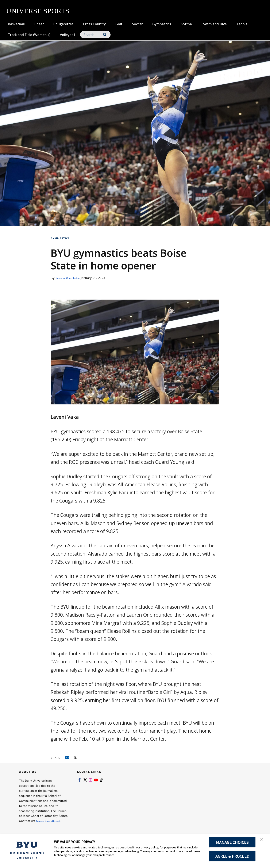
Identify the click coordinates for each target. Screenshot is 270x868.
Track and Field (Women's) (29, 35)
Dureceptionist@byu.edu (36, 826)
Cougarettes (63, 24)
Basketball (16, 24)
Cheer (39, 24)
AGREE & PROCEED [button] (232, 856)
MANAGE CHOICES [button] (232, 842)
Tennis (242, 24)
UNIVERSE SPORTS (38, 11)
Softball (187, 24)
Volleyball (67, 35)
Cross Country (94, 24)
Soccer (137, 24)
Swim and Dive (215, 24)
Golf (119, 24)
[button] (263, 841)
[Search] (95, 35)
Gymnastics (162, 24)
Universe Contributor (71, 278)
